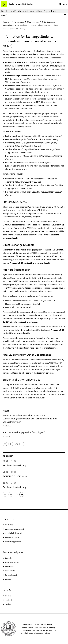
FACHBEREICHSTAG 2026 (15, 476)
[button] (5, 444)
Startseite (6, 22)
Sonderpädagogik (12, 537)
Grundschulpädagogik (14, 533)
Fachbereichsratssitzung (14, 465)
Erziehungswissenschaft (14, 529)
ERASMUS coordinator (13, 225)
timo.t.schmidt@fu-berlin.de (36, 330)
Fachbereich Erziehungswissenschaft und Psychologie (29, 11)
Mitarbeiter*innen (12, 562)
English (8, 604)
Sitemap (8, 579)
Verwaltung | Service (13, 542)
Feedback (8, 600)
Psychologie (19, 22)
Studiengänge (33, 22)
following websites (14, 348)
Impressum (9, 566)
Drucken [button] (8, 596)
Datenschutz (10, 571)
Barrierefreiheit (11, 575)
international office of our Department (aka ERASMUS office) (30, 256)
